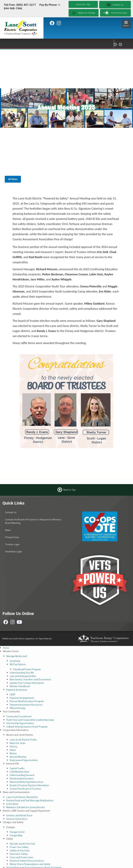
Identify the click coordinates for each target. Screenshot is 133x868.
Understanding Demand (22, 775)
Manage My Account (17, 656)
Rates (13, 750)
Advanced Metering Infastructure (26, 782)
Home (6, 648)
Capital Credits (17, 768)
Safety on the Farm (20, 850)
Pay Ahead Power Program (27, 669)
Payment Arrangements (22, 698)
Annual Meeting (18, 757)
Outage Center (17, 832)
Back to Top (69, 490)
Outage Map (16, 835)
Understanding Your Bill (22, 672)
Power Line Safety (19, 847)
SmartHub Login (14, 551)
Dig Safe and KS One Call (22, 843)
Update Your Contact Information (27, 683)
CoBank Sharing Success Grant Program (27, 726)
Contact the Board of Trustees (25, 789)
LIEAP (12, 694)
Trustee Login (12, 544)
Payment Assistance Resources (26, 704)
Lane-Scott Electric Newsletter (22, 797)
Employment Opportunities (24, 760)
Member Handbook (20, 686)
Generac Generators (17, 819)
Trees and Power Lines (21, 857)
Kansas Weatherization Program (27, 701)
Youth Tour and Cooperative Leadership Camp (30, 720)
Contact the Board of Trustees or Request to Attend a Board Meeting (33, 521)
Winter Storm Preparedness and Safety (30, 864)
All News (13, 179)
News (8, 530)
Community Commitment (19, 716)
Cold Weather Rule (19, 772)
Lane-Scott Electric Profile (23, 740)
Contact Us (11, 512)
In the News (12, 804)
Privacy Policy (12, 537)
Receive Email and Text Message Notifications (30, 800)
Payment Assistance (17, 689)
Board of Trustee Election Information (29, 785)
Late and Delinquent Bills (23, 676)
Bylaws (13, 753)
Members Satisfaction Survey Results (26, 807)
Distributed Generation (22, 778)
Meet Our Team (18, 743)
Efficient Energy (17, 708)
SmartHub (15, 661)
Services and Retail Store (19, 815)
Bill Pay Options (18, 664)
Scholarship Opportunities (20, 723)
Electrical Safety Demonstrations (27, 861)
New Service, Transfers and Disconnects (30, 679)
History (13, 746)
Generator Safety (19, 854)
